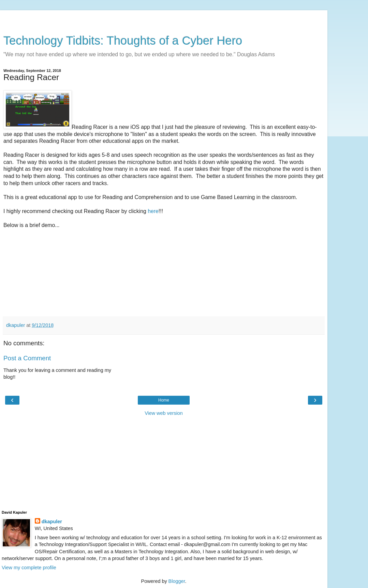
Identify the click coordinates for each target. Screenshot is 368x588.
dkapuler (52, 522)
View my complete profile (29, 568)
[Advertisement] (164, 19)
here (153, 211)
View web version (164, 413)
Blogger (177, 581)
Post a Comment (27, 358)
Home (164, 400)
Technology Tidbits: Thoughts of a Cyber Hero (123, 41)
